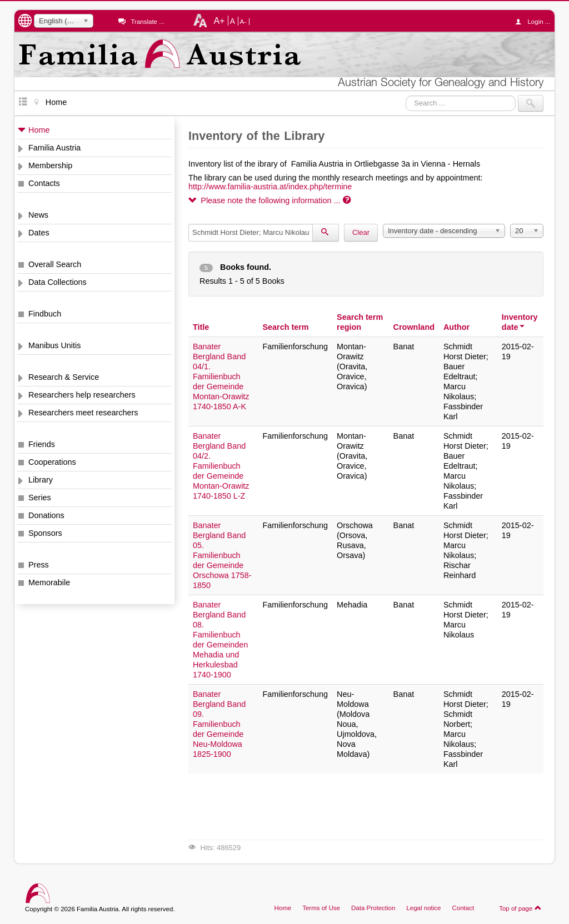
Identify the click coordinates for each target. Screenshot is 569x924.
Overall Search (55, 264)
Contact (463, 908)
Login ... (535, 22)
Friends (42, 444)
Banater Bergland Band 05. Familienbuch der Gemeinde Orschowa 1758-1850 (222, 555)
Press (39, 565)
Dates (39, 233)
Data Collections (58, 282)
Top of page (520, 908)
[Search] (326, 233)
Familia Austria (54, 148)
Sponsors (45, 533)
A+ (219, 21)
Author (456, 327)
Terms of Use (321, 908)
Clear (361, 232)
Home (39, 130)
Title (201, 327)
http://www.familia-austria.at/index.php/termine (270, 187)
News (38, 215)
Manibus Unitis (54, 345)
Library (41, 480)
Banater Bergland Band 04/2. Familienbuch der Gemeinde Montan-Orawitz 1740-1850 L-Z (221, 466)
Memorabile (49, 582)
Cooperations (52, 462)
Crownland (414, 327)
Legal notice (423, 908)
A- (243, 22)
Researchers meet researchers (83, 413)
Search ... (406, 95)
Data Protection (373, 908)
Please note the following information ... (269, 200)
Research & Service (64, 377)
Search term (285, 327)
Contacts (44, 183)
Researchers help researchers (82, 395)
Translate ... (147, 22)
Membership (50, 165)
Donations (46, 515)
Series (40, 498)
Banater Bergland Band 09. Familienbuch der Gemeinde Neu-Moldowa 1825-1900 (219, 724)
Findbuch (45, 314)
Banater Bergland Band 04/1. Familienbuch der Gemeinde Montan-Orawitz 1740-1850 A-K (221, 376)
